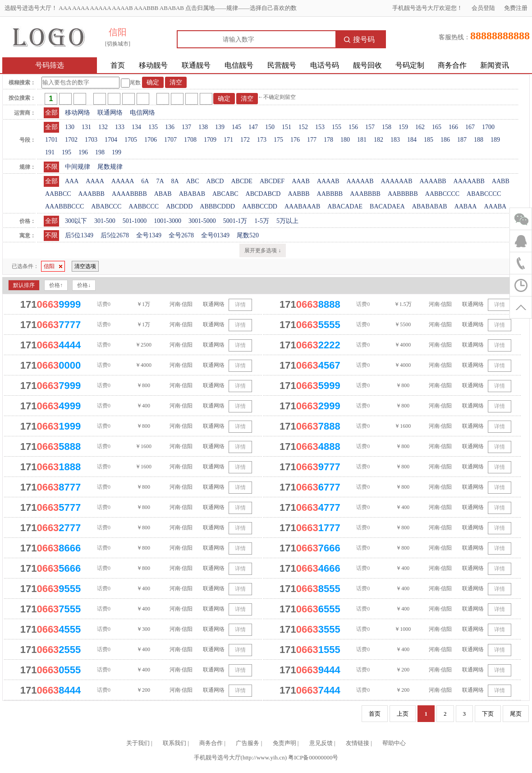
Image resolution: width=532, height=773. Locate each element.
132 (103, 127)
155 (337, 127)
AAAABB (433, 181)
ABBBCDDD (217, 206)
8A (175, 181)
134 (136, 127)
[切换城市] (118, 44)
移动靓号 (153, 65)
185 (429, 140)
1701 (51, 140)
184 (412, 140)
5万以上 (287, 221)
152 (303, 127)
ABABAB (192, 194)
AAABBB (92, 194)
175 (278, 140)
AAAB (301, 181)
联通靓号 (196, 65)
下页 (488, 714)
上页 (403, 714)
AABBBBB (403, 194)
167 (470, 127)
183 (395, 140)
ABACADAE (345, 206)
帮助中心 (394, 743)
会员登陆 (483, 8)
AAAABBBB (129, 194)
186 (445, 140)
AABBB (298, 194)
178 (328, 140)
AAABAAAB (302, 206)
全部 (51, 113)
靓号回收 (367, 65)
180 (345, 140)
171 (228, 140)
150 (270, 127)
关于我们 (138, 743)
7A (160, 181)
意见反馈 (321, 743)
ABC (193, 181)
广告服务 (248, 743)
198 (100, 152)
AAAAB (328, 181)
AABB (501, 181)
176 (295, 140)
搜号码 (359, 39)
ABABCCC (106, 206)
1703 (91, 140)
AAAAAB (360, 181)
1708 (190, 140)
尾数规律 (110, 167)
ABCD (215, 181)
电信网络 (142, 113)
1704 (111, 140)
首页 (118, 65)
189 (495, 140)
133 (120, 127)
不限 (51, 167)
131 (86, 127)
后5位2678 (115, 235)
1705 (131, 140)
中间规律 (78, 167)
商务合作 (452, 65)
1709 (210, 140)
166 (453, 127)
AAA (72, 181)
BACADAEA (387, 206)
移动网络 (78, 113)
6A (145, 181)
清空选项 (85, 266)
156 (353, 127)
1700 (488, 127)
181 (362, 140)
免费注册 (516, 8)
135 (153, 127)
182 (378, 140)
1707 (170, 140)
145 (236, 127)
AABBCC (58, 194)
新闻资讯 (495, 65)
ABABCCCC (484, 194)
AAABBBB (365, 194)
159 (403, 127)
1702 (71, 140)
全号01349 (215, 235)
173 (262, 140)
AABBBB (330, 194)
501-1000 (135, 221)
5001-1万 (235, 221)
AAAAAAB (396, 181)
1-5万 (262, 221)
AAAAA (123, 181)
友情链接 (358, 743)
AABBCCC (144, 206)
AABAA (466, 206)
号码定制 (410, 65)
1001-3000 (167, 221)
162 (420, 127)
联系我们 (174, 743)
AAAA (95, 181)
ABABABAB (430, 206)
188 (479, 140)
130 (70, 127)
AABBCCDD (260, 206)
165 (437, 127)
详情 (240, 305)
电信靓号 (239, 65)
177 (312, 140)
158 (387, 127)
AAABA (495, 206)
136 (170, 127)
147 (253, 127)
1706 (151, 140)
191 (50, 152)
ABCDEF (272, 181)
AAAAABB (469, 181)
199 (117, 152)
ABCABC (225, 194)
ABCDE (241, 181)
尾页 (516, 714)
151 (287, 127)
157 (370, 127)
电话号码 (325, 65)
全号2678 (181, 235)
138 (203, 127)
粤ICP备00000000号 (313, 757)
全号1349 (149, 235)
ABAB (163, 194)
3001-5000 (202, 221)
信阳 (53, 266)
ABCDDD (179, 206)
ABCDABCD (263, 194)
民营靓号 (282, 65)
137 (186, 127)
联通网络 (110, 113)
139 (220, 127)
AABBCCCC (442, 194)
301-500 (105, 221)
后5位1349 (79, 235)
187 (462, 140)
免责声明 (284, 743)
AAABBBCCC (64, 206)
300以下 (76, 221)
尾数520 (248, 235)
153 (320, 127)
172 (245, 140)
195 (66, 152)
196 (83, 152)
